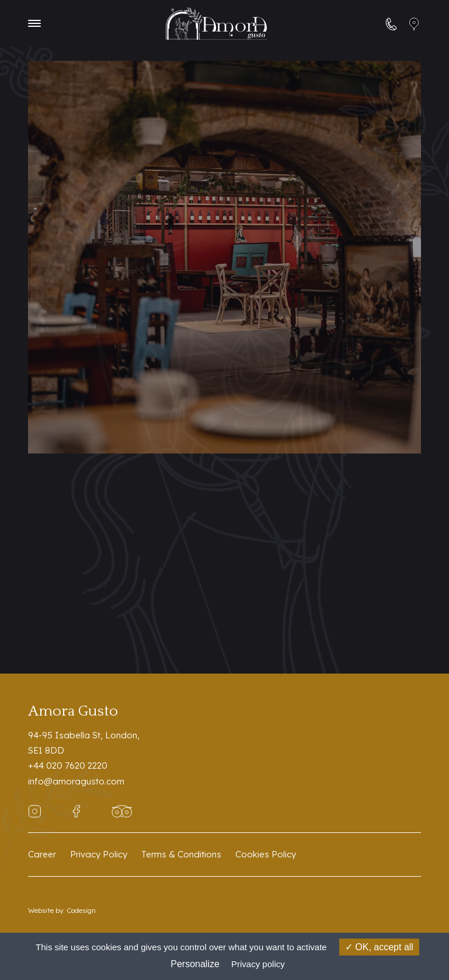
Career (42, 854)
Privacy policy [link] (258, 964)
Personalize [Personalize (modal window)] (195, 964)
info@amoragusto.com (76, 781)
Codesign (81, 910)
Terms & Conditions (181, 854)
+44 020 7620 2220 (68, 765)
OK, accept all (379, 947)
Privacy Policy (99, 854)
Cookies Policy (266, 854)
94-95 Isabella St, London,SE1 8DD (84, 743)
